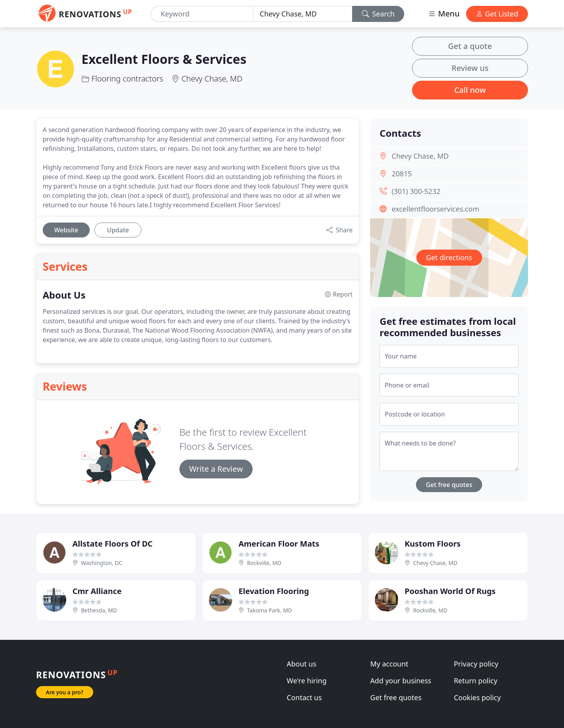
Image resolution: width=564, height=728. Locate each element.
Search (378, 14)
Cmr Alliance (97, 591)
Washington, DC (102, 563)
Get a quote (470, 46)
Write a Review (216, 469)
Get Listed (497, 14)
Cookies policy (477, 697)
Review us (470, 68)
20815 (402, 174)
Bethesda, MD (99, 610)
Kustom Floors (433, 544)
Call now (470, 90)
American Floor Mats (279, 544)
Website (66, 230)
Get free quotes (449, 485)
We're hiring (307, 681)
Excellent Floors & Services (164, 59)
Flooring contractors (127, 79)
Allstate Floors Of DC (113, 544)
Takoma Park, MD (270, 610)
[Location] (303, 14)
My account (389, 664)
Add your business (401, 681)
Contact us (304, 697)
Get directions (449, 257)
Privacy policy (476, 664)
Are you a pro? (65, 692)
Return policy (476, 681)
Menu (444, 14)
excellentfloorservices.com (435, 209)
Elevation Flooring (274, 591)
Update (118, 230)
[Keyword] (202, 14)
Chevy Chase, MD (212, 79)
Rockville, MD (264, 563)
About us (302, 664)
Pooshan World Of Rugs (450, 591)
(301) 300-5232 (416, 191)
